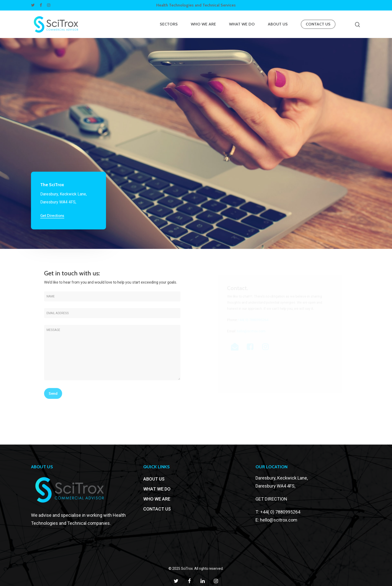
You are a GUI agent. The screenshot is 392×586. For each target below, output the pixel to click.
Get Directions (52, 216)
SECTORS (169, 24)
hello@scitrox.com (279, 520)
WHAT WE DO (242, 24)
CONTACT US (318, 24)
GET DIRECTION (271, 499)
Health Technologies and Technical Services (196, 5)
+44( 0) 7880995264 (280, 512)
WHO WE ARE (203, 24)
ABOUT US (278, 24)
